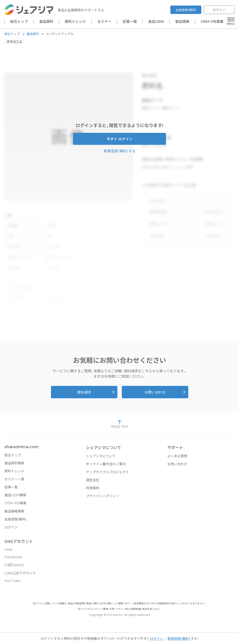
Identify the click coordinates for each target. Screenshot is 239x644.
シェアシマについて (101, 458)
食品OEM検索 (15, 497)
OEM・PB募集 (212, 22)
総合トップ (19, 22)
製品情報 (182, 22)
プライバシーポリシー (103, 498)
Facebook (13, 559)
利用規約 (93, 490)
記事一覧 (130, 22)
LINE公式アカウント (20, 575)
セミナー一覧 (14, 481)
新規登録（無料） (179, 639)
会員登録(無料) (186, 10)
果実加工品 (14, 44)
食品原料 (46, 22)
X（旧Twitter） (15, 567)
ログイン (219, 10)
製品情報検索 (14, 513)
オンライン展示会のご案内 (106, 466)
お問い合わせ (155, 395)
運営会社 (93, 482)
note (8, 552)
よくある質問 (177, 458)
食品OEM (156, 22)
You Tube (12, 583)
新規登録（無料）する (120, 153)
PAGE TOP (120, 426)
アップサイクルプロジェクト (108, 474)
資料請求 (84, 395)
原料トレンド (75, 22)
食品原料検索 (14, 465)
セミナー (104, 22)
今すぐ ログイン (120, 141)
